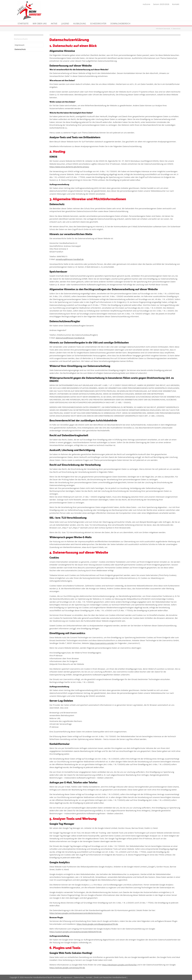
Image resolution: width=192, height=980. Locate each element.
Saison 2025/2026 (161, 4)
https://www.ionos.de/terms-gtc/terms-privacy (69, 167)
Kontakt (176, 4)
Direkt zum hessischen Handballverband (110, 977)
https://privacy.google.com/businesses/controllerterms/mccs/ (76, 913)
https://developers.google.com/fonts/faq (119, 965)
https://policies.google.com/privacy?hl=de (67, 968)
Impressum (68, 977)
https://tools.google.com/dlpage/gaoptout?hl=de (97, 924)
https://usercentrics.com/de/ (102, 643)
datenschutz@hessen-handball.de (70, 338)
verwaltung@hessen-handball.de (70, 259)
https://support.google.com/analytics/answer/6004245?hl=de (75, 932)
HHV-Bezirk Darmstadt (163, 29)
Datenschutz (79, 977)
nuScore (147, 4)
